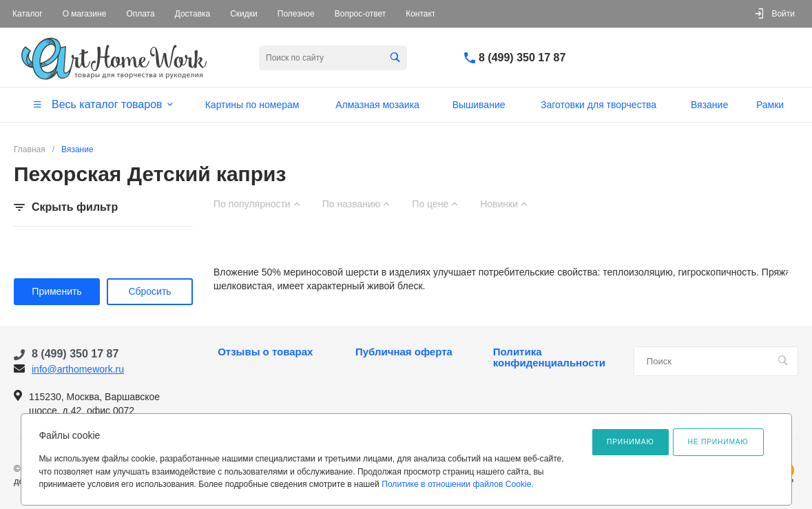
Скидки (244, 14)
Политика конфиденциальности (549, 357)
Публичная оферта (404, 352)
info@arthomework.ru (78, 369)
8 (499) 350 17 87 (522, 58)
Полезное (296, 14)
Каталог (28, 14)
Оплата (140, 14)
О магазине (85, 14)
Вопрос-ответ (360, 14)
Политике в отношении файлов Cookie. (458, 484)
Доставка (193, 14)
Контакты (424, 14)
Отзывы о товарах (265, 352)
